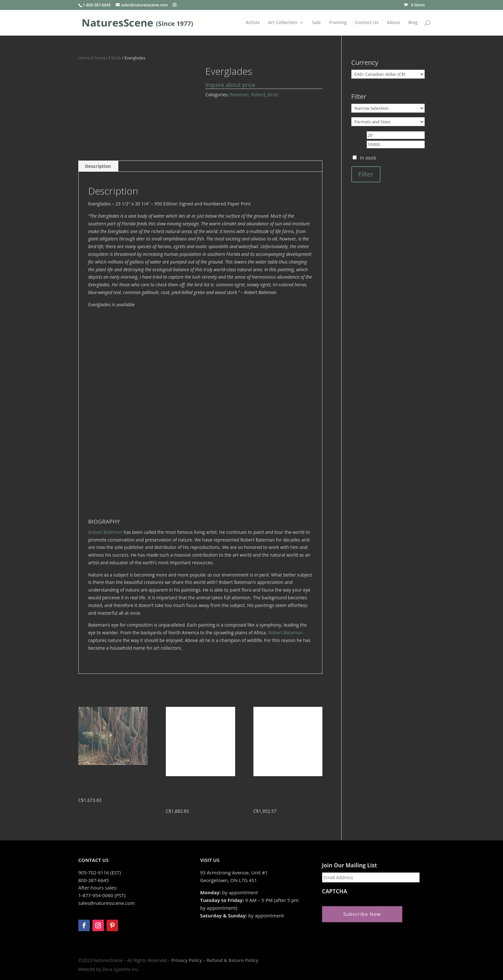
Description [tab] (98, 166)
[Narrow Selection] (388, 108)
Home (84, 58)
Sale (316, 23)
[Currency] (388, 74)
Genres (101, 58)
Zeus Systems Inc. (121, 969)
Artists (253, 23)
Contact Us (367, 23)
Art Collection (283, 23)
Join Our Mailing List (350, 865)
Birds (116, 58)
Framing (338, 23)
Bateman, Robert (248, 95)
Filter (366, 174)
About (393, 23)
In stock (368, 158)
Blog (413, 23)
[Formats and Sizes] (388, 122)
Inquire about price (230, 85)
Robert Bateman (105, 532)
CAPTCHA (335, 891)
